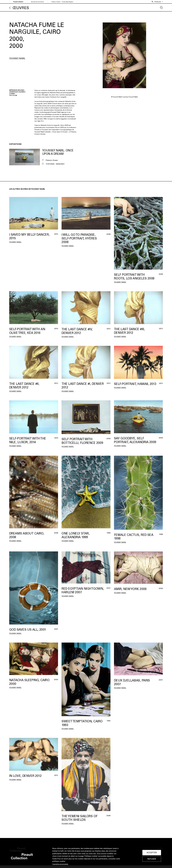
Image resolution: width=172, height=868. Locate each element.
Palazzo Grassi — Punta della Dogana (62, 2)
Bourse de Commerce (37, 2)
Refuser (152, 859)
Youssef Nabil (17, 58)
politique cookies (59, 861)
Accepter (152, 853)
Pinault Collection (18, 2)
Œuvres (21, 8)
